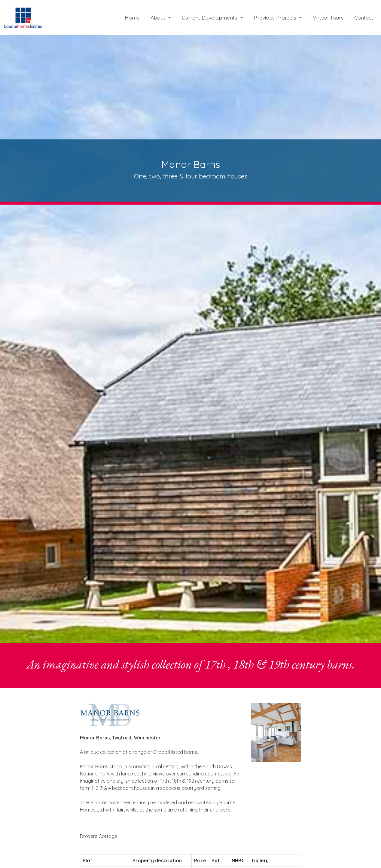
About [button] (159, 17)
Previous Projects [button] (276, 17)
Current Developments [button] (210, 17)
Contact (364, 17)
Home (132, 17)
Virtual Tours (328, 17)
